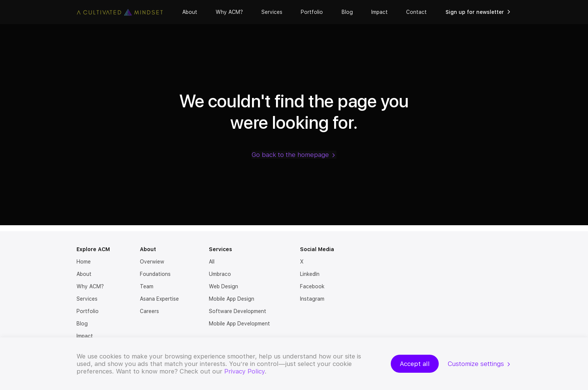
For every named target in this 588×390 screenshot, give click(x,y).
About (190, 12)
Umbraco (220, 274)
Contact (416, 12)
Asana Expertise (159, 299)
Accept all (415, 364)
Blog (347, 12)
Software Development (238, 311)
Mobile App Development (239, 324)
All (212, 262)
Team (147, 286)
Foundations (155, 274)
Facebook (312, 286)
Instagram (312, 299)
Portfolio (312, 12)
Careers (149, 311)
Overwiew (152, 262)
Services (272, 12)
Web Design (223, 286)
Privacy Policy (244, 371)
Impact (379, 12)
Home (84, 262)
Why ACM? (229, 12)
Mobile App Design (232, 299)
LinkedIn (310, 274)
